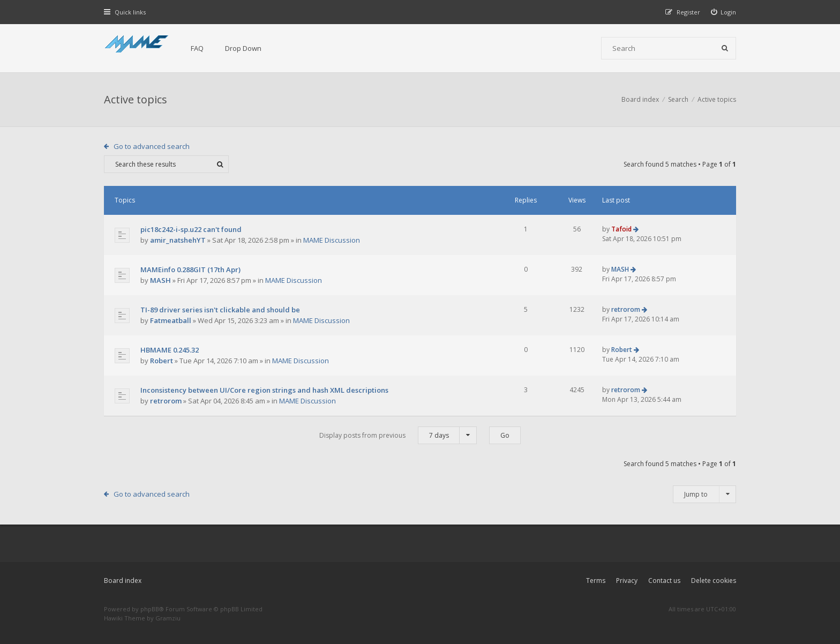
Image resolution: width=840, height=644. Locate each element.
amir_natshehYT (178, 240)
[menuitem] (724, 12)
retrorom (626, 309)
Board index (123, 581)
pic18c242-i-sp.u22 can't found (191, 229)
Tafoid (621, 229)
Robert (162, 361)
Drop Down (243, 48)
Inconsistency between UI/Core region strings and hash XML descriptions (264, 390)
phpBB (150, 609)
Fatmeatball (171, 320)
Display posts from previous (398, 435)
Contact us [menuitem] (664, 581)
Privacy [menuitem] (627, 581)
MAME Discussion (332, 240)
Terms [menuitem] (596, 581)
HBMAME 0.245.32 (170, 350)
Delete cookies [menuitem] (714, 581)
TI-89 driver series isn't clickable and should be (220, 310)
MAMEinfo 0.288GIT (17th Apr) (190, 269)
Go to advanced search (152, 146)
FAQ (197, 48)
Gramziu (168, 618)
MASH (160, 280)
